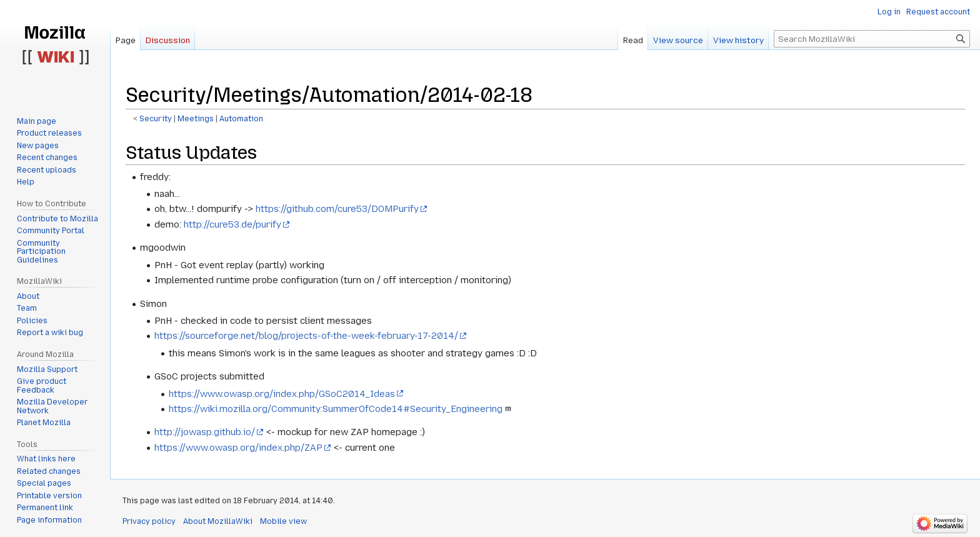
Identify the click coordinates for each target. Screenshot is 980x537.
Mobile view (283, 521)
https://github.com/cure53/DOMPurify (337, 209)
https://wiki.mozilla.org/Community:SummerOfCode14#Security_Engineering (336, 409)
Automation (241, 119)
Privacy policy (149, 521)
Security (156, 119)
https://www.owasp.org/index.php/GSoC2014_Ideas (282, 394)
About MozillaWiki (218, 521)
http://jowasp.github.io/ (205, 432)
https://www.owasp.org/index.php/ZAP (238, 448)
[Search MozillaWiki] (872, 39)
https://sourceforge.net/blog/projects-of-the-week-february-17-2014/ (306, 336)
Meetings (196, 119)
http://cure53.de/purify (232, 224)
